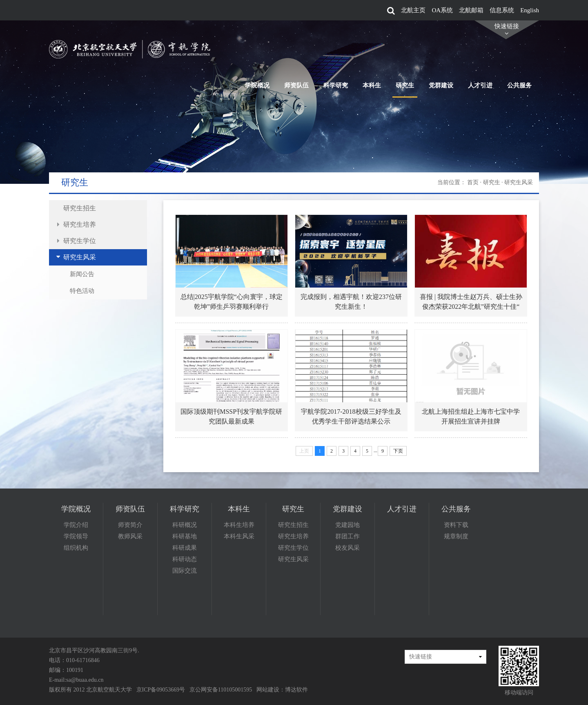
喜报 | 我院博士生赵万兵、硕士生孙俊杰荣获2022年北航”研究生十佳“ (471, 302)
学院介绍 (76, 525)
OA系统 (442, 10)
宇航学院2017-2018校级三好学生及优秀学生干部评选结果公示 (351, 416)
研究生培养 (80, 224)
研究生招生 (80, 208)
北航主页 (413, 10)
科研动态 (185, 559)
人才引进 (480, 47)
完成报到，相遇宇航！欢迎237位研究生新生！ (351, 302)
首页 (473, 182)
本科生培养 (239, 525)
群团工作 (347, 536)
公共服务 (519, 47)
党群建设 (441, 47)
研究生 (405, 47)
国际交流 (185, 571)
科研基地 (185, 536)
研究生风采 (80, 257)
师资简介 (130, 525)
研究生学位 (80, 241)
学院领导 (76, 536)
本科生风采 (239, 536)
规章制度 (456, 536)
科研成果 (185, 548)
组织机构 (76, 548)
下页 (398, 451)
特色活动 (82, 291)
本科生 (372, 47)
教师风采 (130, 536)
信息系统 (502, 10)
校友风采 (347, 548)
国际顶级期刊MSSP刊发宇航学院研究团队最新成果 (231, 416)
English (530, 10)
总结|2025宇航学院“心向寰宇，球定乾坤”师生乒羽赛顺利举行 (231, 302)
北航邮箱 (471, 10)
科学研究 (336, 47)
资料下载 (456, 525)
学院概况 (257, 47)
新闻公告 (82, 274)
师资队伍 (296, 47)
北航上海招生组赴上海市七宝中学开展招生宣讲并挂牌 (471, 416)
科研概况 (185, 525)
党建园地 (347, 525)
